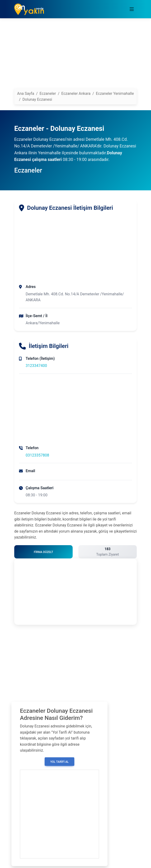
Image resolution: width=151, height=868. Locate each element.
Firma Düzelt (43, 552)
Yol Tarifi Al (60, 762)
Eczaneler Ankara (76, 94)
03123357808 (37, 455)
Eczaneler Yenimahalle (115, 94)
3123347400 (36, 366)
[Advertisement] (75, 55)
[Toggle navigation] (132, 9)
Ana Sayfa (26, 94)
